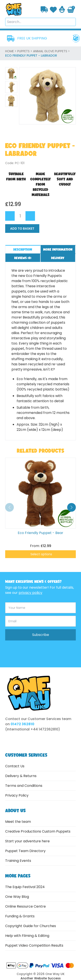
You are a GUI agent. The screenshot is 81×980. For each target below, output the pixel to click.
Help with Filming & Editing (27, 936)
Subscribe (41, 635)
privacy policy (30, 593)
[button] (71, 507)
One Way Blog (17, 897)
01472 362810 (22, 724)
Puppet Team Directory (25, 851)
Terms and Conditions (24, 786)
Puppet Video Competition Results (34, 945)
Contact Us (15, 766)
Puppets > (25, 51)
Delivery (58, 258)
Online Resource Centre (25, 906)
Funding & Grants (20, 916)
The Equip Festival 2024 (25, 887)
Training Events (18, 861)
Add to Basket (22, 229)
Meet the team (18, 822)
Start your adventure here (27, 841)
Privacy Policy (17, 795)
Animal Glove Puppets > (51, 51)
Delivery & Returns (21, 776)
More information (58, 249)
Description (23, 249)
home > (11, 51)
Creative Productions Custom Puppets (38, 831)
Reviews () (23, 258)
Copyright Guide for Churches (31, 926)
